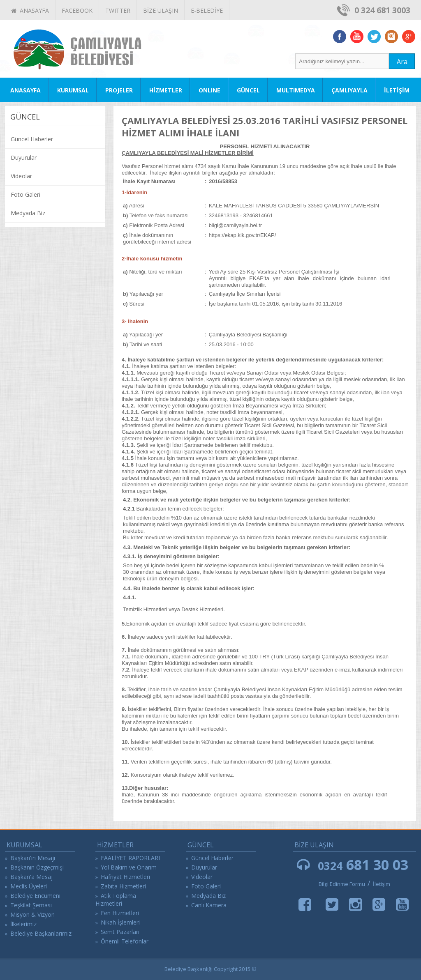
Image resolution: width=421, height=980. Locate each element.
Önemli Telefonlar (125, 941)
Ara (402, 62)
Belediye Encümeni (35, 896)
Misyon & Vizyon (32, 914)
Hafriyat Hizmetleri (125, 877)
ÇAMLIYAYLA (349, 90)
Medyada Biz (28, 213)
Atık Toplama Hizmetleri (116, 899)
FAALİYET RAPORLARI (130, 858)
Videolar (21, 176)
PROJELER (119, 90)
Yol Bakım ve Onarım (129, 867)
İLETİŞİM (397, 90)
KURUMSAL (73, 90)
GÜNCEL (248, 90)
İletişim (382, 884)
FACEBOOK (77, 10)
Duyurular (24, 158)
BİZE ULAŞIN (161, 10)
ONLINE (209, 90)
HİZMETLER (166, 90)
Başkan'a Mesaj (31, 877)
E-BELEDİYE (207, 10)
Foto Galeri (25, 194)
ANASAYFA (30, 10)
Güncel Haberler (32, 139)
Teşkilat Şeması (31, 905)
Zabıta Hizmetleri (123, 886)
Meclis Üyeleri (29, 886)
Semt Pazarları (120, 932)
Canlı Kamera (209, 905)
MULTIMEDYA (296, 90)
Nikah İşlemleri (120, 922)
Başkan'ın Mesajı (33, 858)
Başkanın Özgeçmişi (37, 867)
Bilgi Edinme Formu (342, 884)
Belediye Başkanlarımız (41, 933)
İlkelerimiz (23, 924)
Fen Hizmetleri (120, 913)
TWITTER (118, 10)
